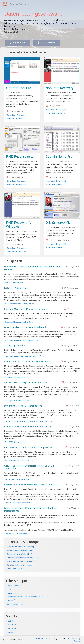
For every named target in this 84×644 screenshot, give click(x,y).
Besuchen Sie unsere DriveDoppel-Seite (21, 340)
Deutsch (10, 625)
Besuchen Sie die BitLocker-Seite (18, 304)
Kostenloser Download (17, 115)
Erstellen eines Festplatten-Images (21, 558)
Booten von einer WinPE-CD (18, 554)
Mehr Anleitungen (14, 569)
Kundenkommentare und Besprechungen (24, 597)
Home (48, 639)
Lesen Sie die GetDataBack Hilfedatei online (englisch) (27, 421)
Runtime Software (19, 4)
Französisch (11, 628)
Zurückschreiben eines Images (19, 565)
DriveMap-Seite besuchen (15, 377)
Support (10, 593)
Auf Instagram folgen (15, 604)
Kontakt (10, 600)
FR (39, 639)
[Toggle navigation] (81, 4)
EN (33, 639)
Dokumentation (13, 586)
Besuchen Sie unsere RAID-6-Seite (19, 322)
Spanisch (10, 632)
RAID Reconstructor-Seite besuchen (19, 460)
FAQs (9, 589)
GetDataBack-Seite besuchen (17, 479)
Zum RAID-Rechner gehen (15, 442)
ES (42, 639)
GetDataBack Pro (20, 43)
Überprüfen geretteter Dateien (19, 561)
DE (36, 639)
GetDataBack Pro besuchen (16, 534)
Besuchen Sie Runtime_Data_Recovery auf (23, 356)
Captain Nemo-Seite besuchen (17, 503)
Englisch (10, 621)
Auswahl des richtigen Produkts (20, 550)
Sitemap (78, 641)
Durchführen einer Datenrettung (20, 547)
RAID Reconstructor (53, 43)
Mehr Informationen (15, 118)
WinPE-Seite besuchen (14, 283)
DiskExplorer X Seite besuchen (17, 400)
